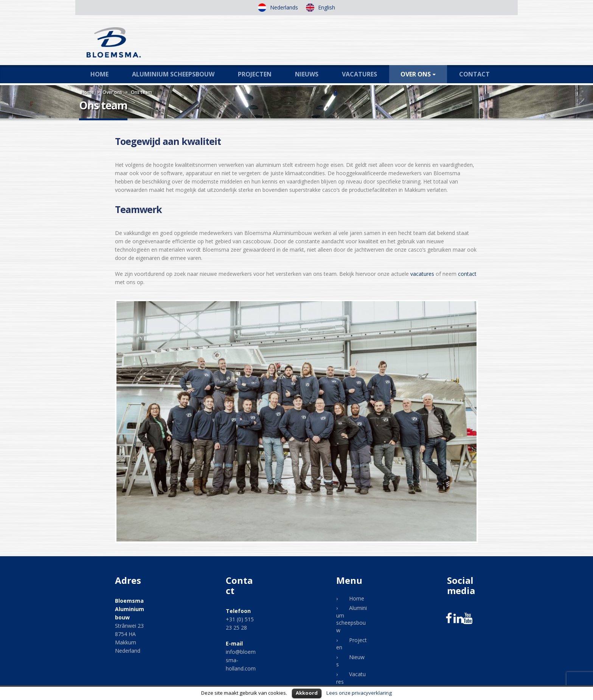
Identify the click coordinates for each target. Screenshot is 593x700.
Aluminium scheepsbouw (173, 74)
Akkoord (307, 693)
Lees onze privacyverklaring (359, 693)
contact (467, 274)
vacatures (422, 274)
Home (99, 74)
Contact (474, 74)
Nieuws (307, 74)
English (326, 7)
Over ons (416, 74)
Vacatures (359, 74)
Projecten (255, 74)
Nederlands (283, 7)
